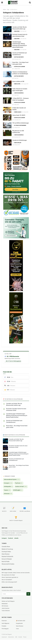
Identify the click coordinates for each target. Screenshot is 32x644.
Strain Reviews (6, 554)
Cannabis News (6, 547)
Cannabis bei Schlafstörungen (20, 140)
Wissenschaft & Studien (8, 564)
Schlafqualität (8, 487)
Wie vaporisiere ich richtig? (8, 575)
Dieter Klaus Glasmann (20, 67)
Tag (8, 10)
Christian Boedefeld (19, 93)
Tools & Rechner (6, 611)
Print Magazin (5, 629)
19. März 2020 (16, 105)
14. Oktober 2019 (16, 128)
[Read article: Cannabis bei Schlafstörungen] (7, 142)
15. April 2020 (15, 95)
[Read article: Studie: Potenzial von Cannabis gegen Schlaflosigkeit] (7, 91)
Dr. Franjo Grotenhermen (20, 125)
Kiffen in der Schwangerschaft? (9, 582)
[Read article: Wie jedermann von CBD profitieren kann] (7, 133)
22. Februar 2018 (16, 145)
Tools (17, 629)
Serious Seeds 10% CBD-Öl (19, 115)
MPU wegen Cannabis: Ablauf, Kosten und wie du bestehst (16, 573)
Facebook (10, 538)
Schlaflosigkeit (18, 490)
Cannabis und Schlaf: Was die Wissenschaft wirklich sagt (14, 404)
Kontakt (20, 637)
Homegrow (8, 483)
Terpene (7, 490)
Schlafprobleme (14, 10)
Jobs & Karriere (5, 608)
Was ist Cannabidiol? (7, 580)
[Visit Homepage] (15, 3)
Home (4, 10)
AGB (16, 637)
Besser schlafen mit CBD (18, 81)
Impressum (4, 637)
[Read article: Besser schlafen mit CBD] (7, 84)
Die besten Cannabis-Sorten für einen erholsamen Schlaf (16, 410)
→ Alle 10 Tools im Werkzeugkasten (13, 361)
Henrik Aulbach (18, 112)
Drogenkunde (19, 623)
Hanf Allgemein (6, 623)
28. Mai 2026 (23, 31)
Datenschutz (11, 637)
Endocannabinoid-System (12, 479)
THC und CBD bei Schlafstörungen (21, 123)
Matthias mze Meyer (19, 57)
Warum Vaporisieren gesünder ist (10, 577)
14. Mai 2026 (23, 50)
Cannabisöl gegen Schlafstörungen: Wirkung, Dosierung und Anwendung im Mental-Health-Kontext (17, 415)
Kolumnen (4, 621)
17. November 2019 (17, 120)
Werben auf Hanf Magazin (8, 601)
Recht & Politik (6, 562)
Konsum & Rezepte (7, 559)
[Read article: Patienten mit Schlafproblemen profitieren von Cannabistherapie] (7, 74)
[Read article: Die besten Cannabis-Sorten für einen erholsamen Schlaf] (7, 37)
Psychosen (19, 483)
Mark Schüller (18, 143)
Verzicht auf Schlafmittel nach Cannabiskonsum (14, 421)
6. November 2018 (16, 137)
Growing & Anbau (6, 552)
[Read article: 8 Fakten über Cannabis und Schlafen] (7, 110)
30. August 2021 (25, 84)
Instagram (4, 538)
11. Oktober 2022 (16, 69)
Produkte (4, 626)
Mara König (17, 31)
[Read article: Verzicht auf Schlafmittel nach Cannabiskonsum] (7, 55)
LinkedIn (16, 538)
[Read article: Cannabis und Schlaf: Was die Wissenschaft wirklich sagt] (7, 29)
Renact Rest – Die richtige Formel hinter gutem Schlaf (17, 427)
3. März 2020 (25, 112)
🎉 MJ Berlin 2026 (21, 621)
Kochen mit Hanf (21, 487)
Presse (25, 637)
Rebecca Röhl (17, 84)
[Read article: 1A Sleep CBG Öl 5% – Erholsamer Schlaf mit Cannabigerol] (7, 101)
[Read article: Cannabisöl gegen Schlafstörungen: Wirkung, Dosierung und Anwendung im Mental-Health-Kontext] (7, 44)
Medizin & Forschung (7, 549)
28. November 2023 (17, 59)
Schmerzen (8, 494)
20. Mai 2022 (15, 78)
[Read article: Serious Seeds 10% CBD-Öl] (7, 117)
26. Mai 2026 (23, 39)
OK (28, 594)
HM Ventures (5, 606)
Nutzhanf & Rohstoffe (7, 557)
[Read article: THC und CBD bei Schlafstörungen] (7, 125)
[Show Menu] (2, 3)
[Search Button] (30, 3)
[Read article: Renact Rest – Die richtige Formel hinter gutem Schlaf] (7, 65)
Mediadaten (5, 604)
